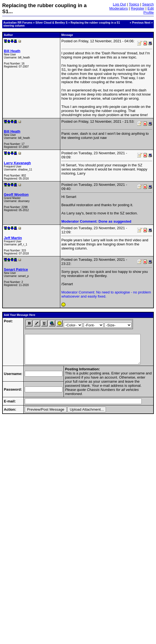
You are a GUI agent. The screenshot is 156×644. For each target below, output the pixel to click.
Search (148, 4)
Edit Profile (149, 10)
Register (138, 8)
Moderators (118, 8)
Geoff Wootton (16, 194)
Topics (134, 4)
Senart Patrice (16, 269)
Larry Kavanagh (17, 163)
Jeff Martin (13, 238)
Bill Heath (12, 51)
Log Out (119, 4)
